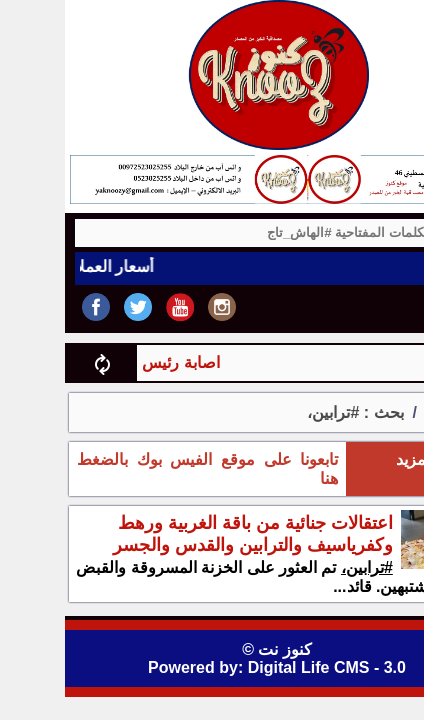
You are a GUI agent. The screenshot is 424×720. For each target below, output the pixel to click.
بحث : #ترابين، (290, 412)
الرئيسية (388, 412)
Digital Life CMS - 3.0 (262, 667)
